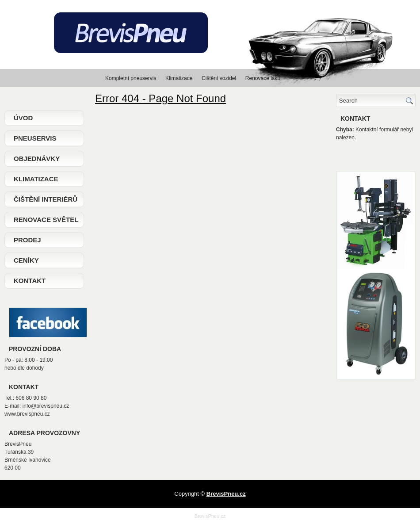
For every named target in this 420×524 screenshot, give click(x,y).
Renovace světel (46, 220)
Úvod (23, 118)
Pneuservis (35, 138)
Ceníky (26, 260)
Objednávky (37, 159)
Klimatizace (36, 179)
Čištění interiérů (46, 199)
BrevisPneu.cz (210, 516)
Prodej (27, 240)
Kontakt (30, 281)
